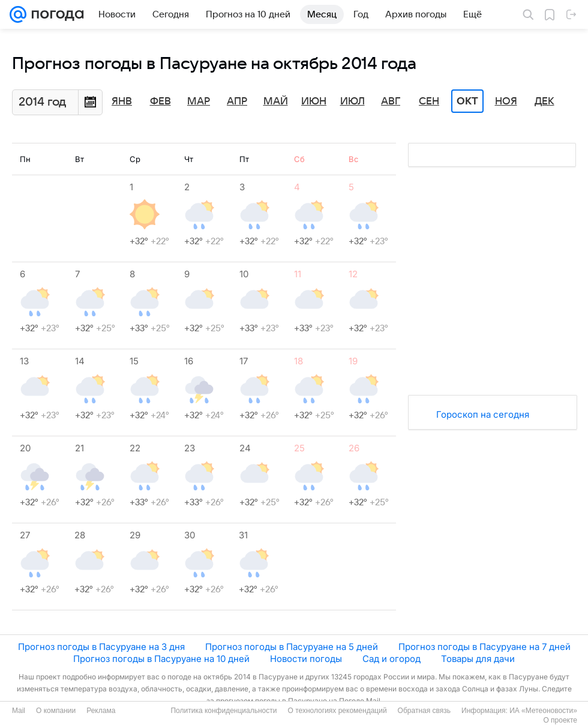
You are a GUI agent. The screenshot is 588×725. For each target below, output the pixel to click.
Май (276, 101)
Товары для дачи (478, 659)
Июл (352, 101)
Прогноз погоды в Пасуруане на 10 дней (161, 659)
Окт (467, 101)
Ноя (506, 101)
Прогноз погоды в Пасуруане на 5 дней (292, 647)
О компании (56, 711)
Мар (199, 101)
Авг (391, 101)
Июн (314, 101)
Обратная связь (424, 711)
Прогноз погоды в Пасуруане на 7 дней (484, 647)
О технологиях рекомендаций (337, 711)
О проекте (560, 720)
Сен (429, 101)
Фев (160, 101)
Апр (237, 101)
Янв (122, 101)
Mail (19, 711)
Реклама (101, 711)
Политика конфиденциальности (223, 711)
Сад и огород (391, 659)
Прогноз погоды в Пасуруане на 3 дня (101, 647)
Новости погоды (306, 659)
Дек (544, 101)
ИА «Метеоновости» (543, 711)
